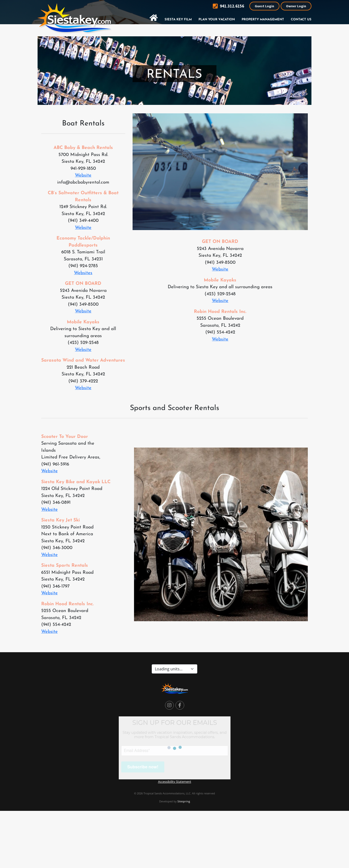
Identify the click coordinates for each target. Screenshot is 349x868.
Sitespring (184, 801)
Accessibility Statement (175, 782)
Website (83, 175)
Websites (83, 273)
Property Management (263, 19)
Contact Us (301, 19)
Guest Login (264, 6)
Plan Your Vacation (217, 19)
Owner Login (296, 6)
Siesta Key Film (178, 19)
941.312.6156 (228, 6)
